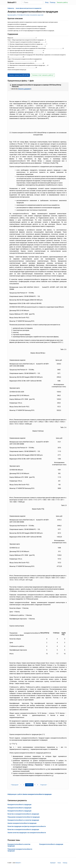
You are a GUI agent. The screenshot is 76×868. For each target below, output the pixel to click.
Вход (47, 2)
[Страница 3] (29, 785)
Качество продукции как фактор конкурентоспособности (27, 826)
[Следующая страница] (44, 785)
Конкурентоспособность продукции (19, 805)
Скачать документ (25, 89)
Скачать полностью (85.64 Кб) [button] (19, 75)
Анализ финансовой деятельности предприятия (28, 8)
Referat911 (18, 863)
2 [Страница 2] (24, 785)
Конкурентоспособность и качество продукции (23, 820)
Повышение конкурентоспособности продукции (24, 817)
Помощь (53, 2)
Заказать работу (62, 2)
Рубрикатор (11, 8)
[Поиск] (32, 2)
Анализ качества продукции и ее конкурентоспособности (27, 833)
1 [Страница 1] (21, 785)
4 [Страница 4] (35, 785)
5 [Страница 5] (38, 785)
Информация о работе (30, 794)
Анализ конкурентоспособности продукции (22, 823)
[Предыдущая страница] (14, 785)
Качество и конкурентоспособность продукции (23, 814)
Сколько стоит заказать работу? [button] (43, 75)
